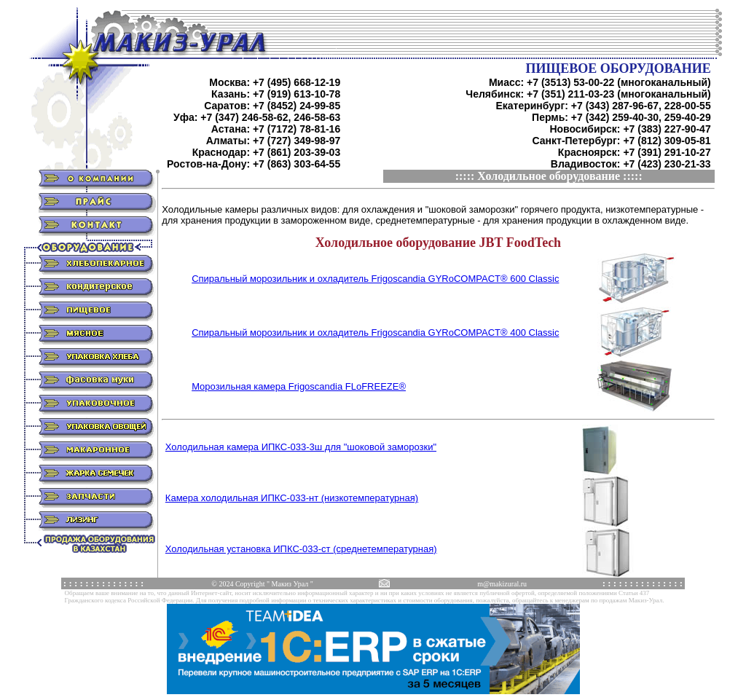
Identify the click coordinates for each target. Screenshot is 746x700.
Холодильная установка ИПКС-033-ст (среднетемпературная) (301, 549)
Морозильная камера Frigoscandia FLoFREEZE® (299, 386)
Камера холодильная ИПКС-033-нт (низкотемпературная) (292, 498)
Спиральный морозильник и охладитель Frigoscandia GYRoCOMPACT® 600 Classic (375, 279)
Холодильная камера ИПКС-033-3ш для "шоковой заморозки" (301, 447)
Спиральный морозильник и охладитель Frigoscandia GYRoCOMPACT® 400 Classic (375, 333)
